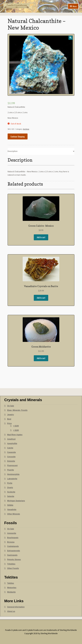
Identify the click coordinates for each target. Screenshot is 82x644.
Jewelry (10, 415)
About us (11, 611)
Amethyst (11, 439)
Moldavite (11, 592)
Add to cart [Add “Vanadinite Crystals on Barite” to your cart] (41, 298)
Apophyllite (12, 444)
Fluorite (10, 470)
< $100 (16, 426)
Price (9, 423)
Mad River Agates (15, 435)
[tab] (41, 151)
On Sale (11, 406)
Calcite (10, 448)
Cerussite (11, 457)
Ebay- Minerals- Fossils (17, 410)
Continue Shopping (18, 137)
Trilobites (11, 564)
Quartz (10, 488)
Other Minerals (14, 514)
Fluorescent (12, 466)
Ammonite (12, 533)
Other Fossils (13, 568)
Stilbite (10, 505)
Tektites (10, 583)
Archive (26, 129)
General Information (16, 607)
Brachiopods (13, 538)
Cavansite (11, 452)
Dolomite (11, 461)
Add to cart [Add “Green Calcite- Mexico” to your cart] (41, 237)
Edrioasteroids (14, 551)
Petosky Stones (14, 560)
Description (13, 151)
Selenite (11, 496)
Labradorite (12, 479)
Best (9, 419)
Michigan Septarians (16, 501)
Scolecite (11, 492)
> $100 (16, 430)
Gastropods (12, 555)
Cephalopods (13, 546)
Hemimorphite (13, 474)
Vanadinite (12, 510)
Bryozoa (11, 542)
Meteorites (12, 588)
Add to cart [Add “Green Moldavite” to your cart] (41, 358)
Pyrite (10, 483)
